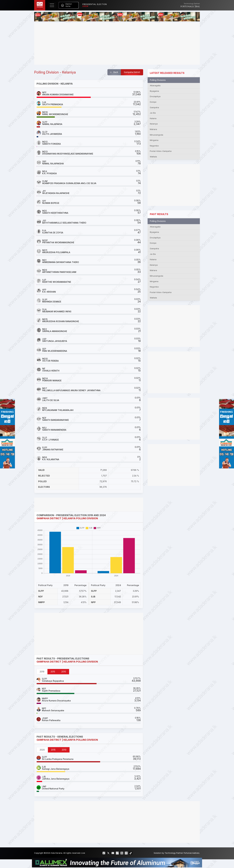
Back (114, 72)
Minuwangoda (156, 135)
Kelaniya (154, 124)
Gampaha (154, 107)
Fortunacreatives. (192, 853)
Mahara (153, 129)
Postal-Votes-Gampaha (161, 151)
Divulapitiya (155, 96)
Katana (153, 118)
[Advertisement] (117, 44)
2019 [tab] (42, 672)
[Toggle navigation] (52, 5)
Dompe (153, 102)
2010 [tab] (64, 672)
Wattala (153, 157)
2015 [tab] (53, 672)
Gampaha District (132, 72)
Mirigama (154, 140)
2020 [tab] (42, 750)
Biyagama (154, 91)
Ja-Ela (153, 113)
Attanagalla (155, 85)
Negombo (154, 146)
